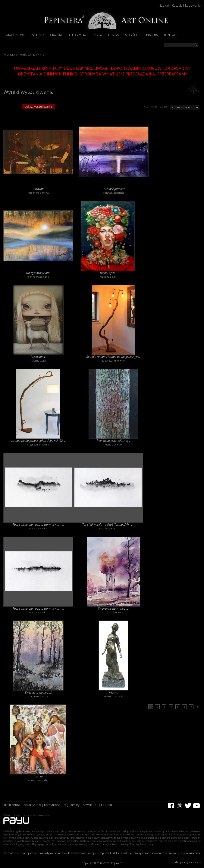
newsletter (90, 805)
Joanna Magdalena (113, 193)
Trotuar (38, 776)
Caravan (38, 189)
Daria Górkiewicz (113, 612)
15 (145, 107)
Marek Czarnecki (113, 696)
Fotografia (77, 35)
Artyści (131, 35)
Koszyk (177, 5)
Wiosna (113, 692)
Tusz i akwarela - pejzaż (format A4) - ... (38, 525)
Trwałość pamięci (113, 189)
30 (154, 107)
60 (163, 107)
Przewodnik (38, 357)
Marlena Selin (108, 277)
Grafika (56, 35)
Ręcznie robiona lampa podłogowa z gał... (113, 357)
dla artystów (32, 805)
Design (114, 35)
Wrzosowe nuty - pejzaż (113, 608)
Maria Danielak (113, 445)
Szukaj (164, 5)
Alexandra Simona (38, 193)
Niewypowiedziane (38, 273)
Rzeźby (97, 35)
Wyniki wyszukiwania (32, 54)
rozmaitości (52, 805)
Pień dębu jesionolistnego (113, 441)
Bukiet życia (108, 273)
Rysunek (38, 35)
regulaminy (72, 805)
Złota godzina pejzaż (38, 692)
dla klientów (12, 805)
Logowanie (193, 5)
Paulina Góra (38, 361)
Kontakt (171, 35)
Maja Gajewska (38, 528)
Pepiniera (150, 35)
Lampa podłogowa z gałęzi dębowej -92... (38, 441)
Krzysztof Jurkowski (113, 361)
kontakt (107, 805)
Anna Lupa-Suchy (38, 780)
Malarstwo (16, 35)
